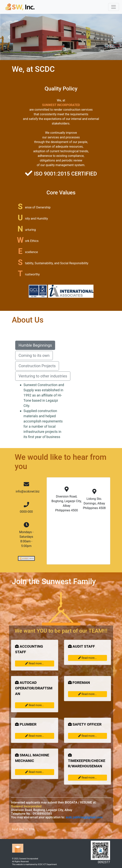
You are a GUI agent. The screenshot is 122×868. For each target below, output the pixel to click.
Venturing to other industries (43, 376)
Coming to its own (34, 355)
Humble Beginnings (35, 345)
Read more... (34, 663)
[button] (9, 37)
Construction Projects (37, 366)
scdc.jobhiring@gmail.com (84, 817)
